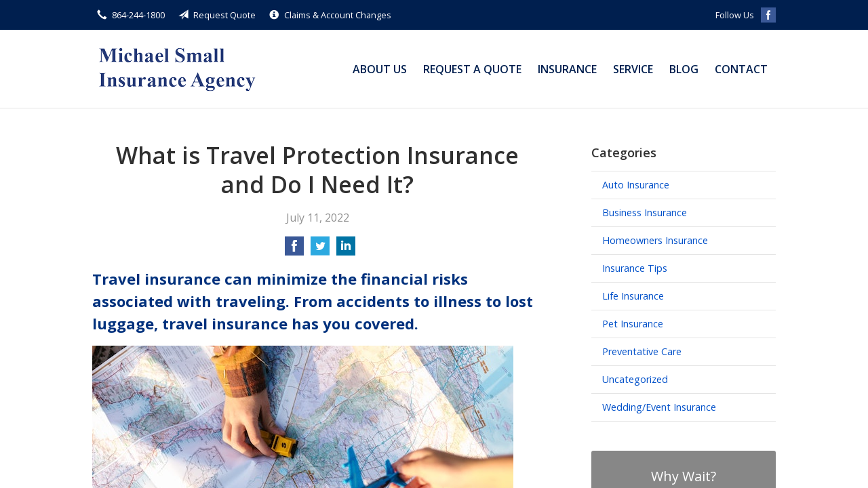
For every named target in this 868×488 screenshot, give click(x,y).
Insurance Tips (635, 268)
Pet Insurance (633, 324)
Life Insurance (633, 296)
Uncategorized (635, 379)
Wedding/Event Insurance (659, 407)
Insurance (567, 69)
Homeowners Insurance (655, 240)
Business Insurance (645, 212)
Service (633, 69)
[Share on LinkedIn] (346, 250)
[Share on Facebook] (294, 250)
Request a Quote (472, 69)
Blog (684, 69)
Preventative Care (642, 351)
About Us (380, 69)
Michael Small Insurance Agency (177, 69)
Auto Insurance (636, 185)
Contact (741, 69)
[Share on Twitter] (320, 250)
